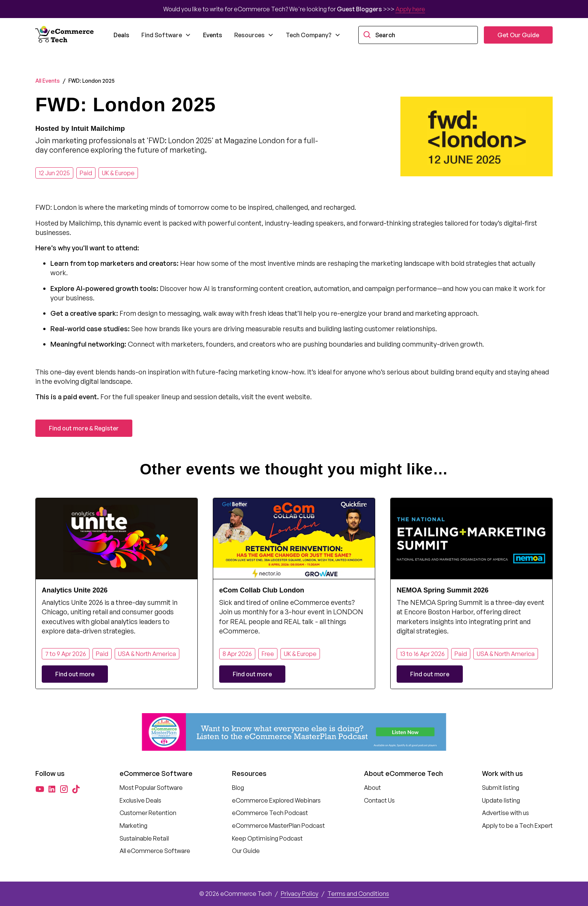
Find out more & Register (84, 428)
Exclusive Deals (140, 800)
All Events (48, 81)
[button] (166, 35)
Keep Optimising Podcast (267, 838)
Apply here (410, 9)
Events (213, 35)
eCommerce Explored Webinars (276, 800)
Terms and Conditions (358, 894)
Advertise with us (505, 813)
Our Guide (246, 851)
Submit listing (501, 788)
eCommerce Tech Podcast (270, 813)
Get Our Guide (518, 35)
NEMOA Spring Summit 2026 (443, 590)
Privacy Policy (300, 894)
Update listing (501, 800)
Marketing (133, 826)
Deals (121, 35)
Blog (238, 788)
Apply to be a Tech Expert (517, 826)
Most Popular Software (151, 788)
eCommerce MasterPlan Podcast (278, 826)
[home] (65, 35)
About (372, 788)
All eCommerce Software (155, 851)
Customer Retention (148, 813)
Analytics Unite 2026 (75, 590)
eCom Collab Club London (262, 590)
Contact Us (379, 800)
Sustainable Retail (144, 838)
